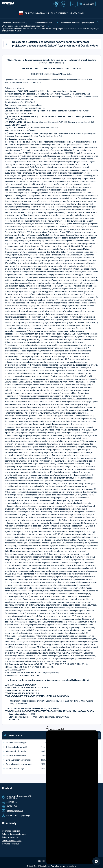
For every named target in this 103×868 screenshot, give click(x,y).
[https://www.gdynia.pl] (8, 4)
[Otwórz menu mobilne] (100, 4)
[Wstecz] (7, 44)
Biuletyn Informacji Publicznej (14, 23)
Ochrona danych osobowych (14, 834)
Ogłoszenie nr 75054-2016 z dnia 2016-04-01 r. (25, 91)
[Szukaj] (73, 4)
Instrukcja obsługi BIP (11, 844)
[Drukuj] (97, 735)
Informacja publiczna (11, 831)
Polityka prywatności (11, 837)
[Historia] (91, 735)
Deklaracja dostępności (12, 841)
